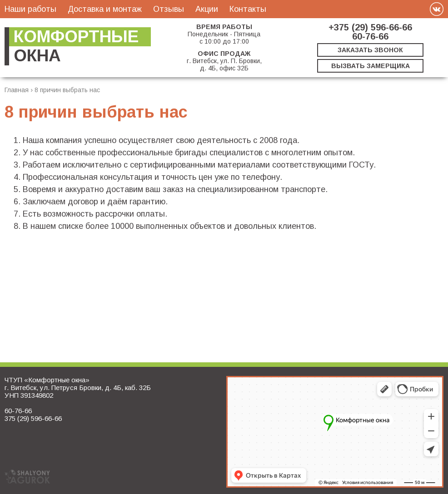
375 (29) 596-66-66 (33, 418)
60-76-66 (370, 36)
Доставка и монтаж (105, 9)
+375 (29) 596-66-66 (370, 27)
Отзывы (169, 9)
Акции (207, 9)
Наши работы (30, 9)
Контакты (248, 9)
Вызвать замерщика (371, 66)
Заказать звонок (370, 50)
